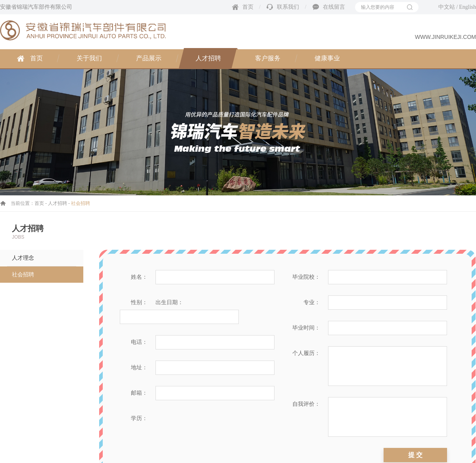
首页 (248, 7)
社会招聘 (23, 275)
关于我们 (89, 58)
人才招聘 (208, 58)
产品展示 (149, 58)
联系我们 (288, 7)
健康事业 (327, 58)
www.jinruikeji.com (445, 37)
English (467, 7)
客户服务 (268, 58)
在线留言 (334, 7)
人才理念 (23, 258)
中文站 (447, 7)
